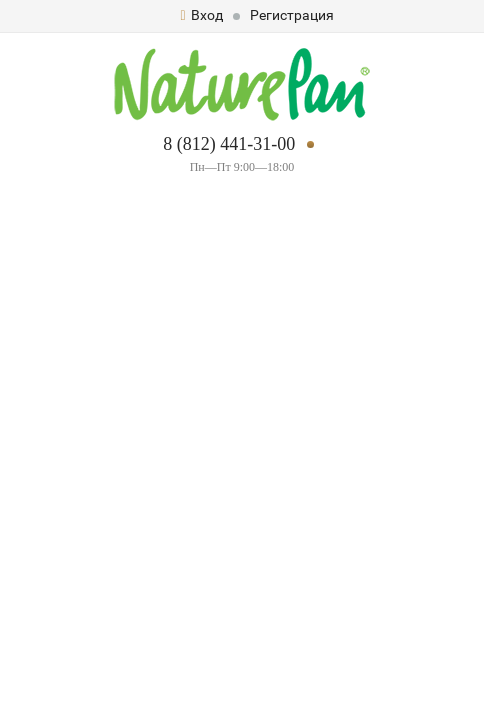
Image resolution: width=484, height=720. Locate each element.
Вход (201, 15)
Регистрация (292, 15)
